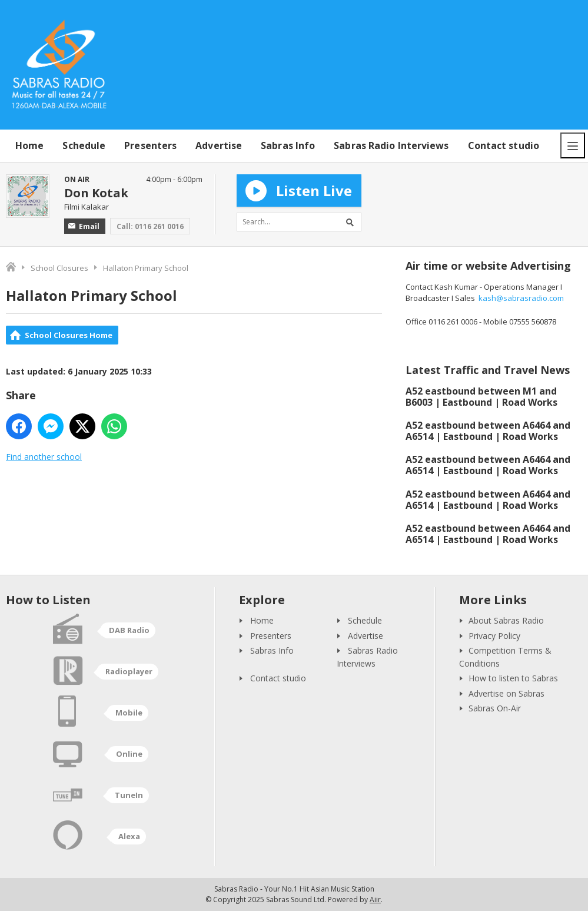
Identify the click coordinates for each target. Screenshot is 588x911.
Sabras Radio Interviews (391, 145)
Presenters (150, 145)
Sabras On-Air (495, 708)
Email (84, 226)
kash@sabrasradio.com (521, 298)
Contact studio (504, 145)
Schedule (84, 145)
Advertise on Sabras (506, 693)
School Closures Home (69, 335)
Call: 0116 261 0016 (150, 226)
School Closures (59, 268)
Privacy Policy (494, 636)
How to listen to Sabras (513, 678)
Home (29, 145)
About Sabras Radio (506, 620)
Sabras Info (288, 145)
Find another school (44, 457)
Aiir (375, 900)
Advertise (219, 145)
